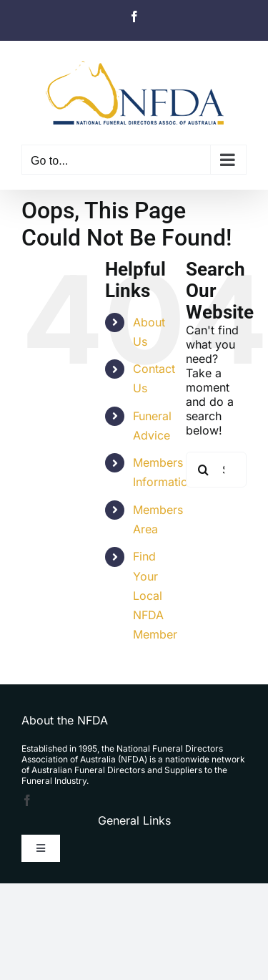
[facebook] (27, 800)
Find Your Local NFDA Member (155, 595)
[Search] (204, 470)
